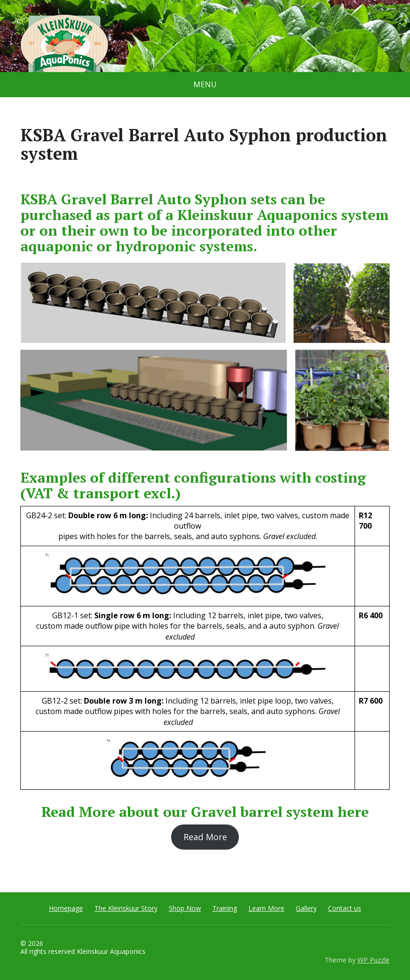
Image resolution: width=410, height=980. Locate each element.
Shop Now (185, 908)
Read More (205, 837)
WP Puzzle (374, 960)
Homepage (66, 908)
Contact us (345, 908)
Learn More (266, 908)
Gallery (306, 908)
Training (225, 908)
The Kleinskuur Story (126, 908)
